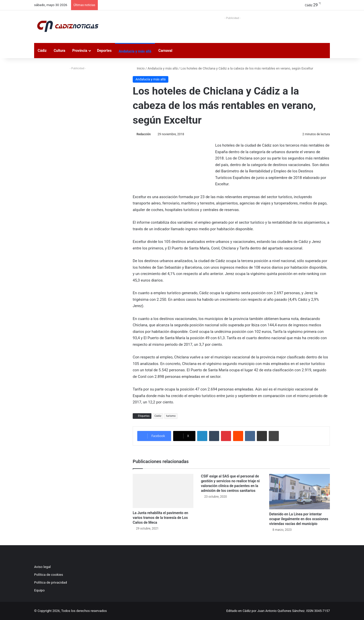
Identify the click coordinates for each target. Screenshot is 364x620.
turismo (171, 416)
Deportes (104, 51)
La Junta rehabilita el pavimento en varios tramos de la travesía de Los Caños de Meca (160, 518)
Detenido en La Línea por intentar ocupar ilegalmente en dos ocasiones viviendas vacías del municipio (299, 519)
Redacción (144, 134)
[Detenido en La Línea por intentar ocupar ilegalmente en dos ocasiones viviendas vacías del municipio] (300, 492)
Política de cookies (49, 575)
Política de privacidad (51, 582)
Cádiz (42, 51)
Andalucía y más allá (135, 51)
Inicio (139, 68)
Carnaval (165, 51)
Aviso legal (42, 567)
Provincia (80, 51)
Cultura (59, 51)
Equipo (39, 590)
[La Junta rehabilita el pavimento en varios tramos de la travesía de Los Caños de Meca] (163, 491)
